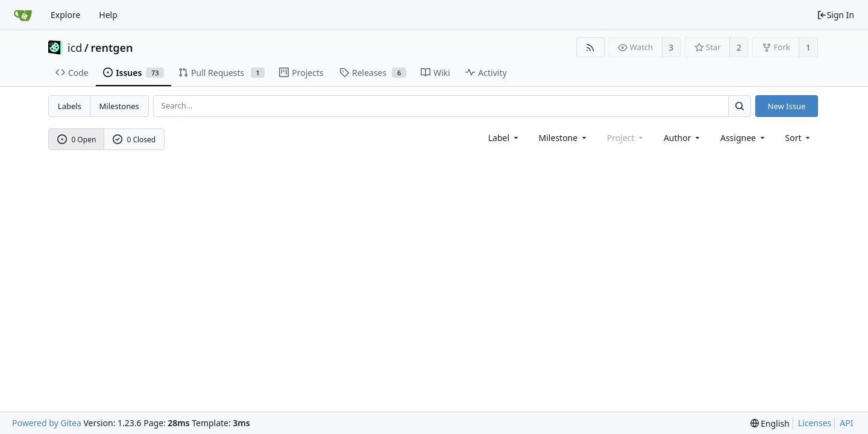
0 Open (77, 140)
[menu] (799, 138)
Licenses (815, 423)
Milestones (119, 106)
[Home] (23, 15)
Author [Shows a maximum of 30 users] (683, 138)
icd (75, 48)
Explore (65, 15)
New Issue (786, 106)
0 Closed (134, 140)
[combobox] (504, 138)
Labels (70, 106)
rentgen (112, 48)
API (846, 423)
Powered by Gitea (47, 423)
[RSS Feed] (590, 47)
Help (108, 15)
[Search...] (740, 106)
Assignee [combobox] (744, 138)
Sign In (835, 15)
